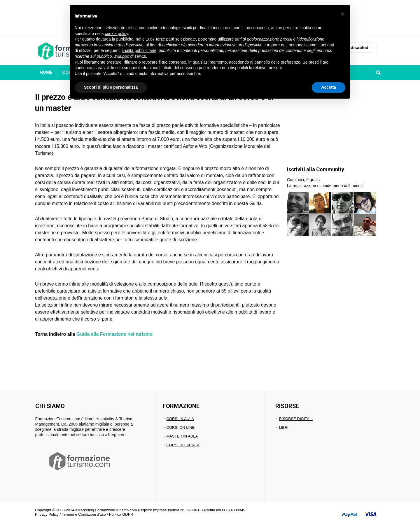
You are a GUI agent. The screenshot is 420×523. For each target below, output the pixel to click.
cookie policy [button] (117, 34)
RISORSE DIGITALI (296, 419)
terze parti (165, 39)
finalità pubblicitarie (139, 50)
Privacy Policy (47, 514)
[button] (342, 14)
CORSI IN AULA (180, 419)
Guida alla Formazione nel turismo (114, 334)
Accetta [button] (329, 87)
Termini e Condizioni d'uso (84, 514)
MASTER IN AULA (182, 436)
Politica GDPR (121, 514)
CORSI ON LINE (180, 427)
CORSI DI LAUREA (183, 445)
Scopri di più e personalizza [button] (111, 87)
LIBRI (284, 427)
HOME (46, 72)
